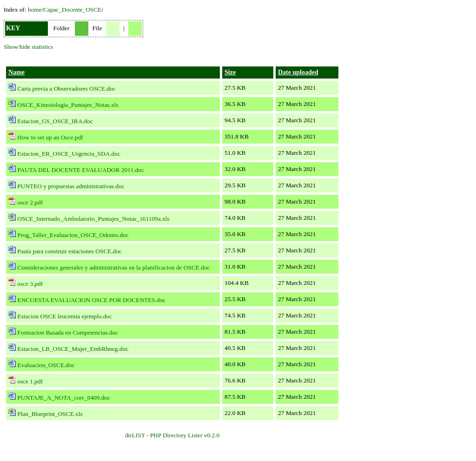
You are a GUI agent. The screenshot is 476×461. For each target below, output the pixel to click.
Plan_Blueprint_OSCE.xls (50, 414)
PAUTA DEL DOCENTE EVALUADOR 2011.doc (80, 170)
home (35, 10)
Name (17, 72)
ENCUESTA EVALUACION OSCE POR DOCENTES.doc (91, 300)
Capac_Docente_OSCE (72, 10)
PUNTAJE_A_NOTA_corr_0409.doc (64, 398)
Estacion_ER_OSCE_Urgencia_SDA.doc (69, 154)
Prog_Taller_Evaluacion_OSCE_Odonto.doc (73, 235)
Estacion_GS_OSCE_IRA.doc (55, 121)
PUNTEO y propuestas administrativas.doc (71, 186)
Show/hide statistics (28, 47)
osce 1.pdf (30, 381)
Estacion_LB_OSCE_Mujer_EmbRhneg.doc (73, 349)
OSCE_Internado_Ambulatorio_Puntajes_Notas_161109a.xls (93, 219)
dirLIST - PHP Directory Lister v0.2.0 (172, 435)
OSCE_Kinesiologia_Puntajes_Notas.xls (68, 105)
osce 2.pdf (30, 202)
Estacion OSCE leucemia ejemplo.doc (65, 316)
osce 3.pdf (30, 284)
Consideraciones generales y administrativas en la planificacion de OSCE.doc (113, 267)
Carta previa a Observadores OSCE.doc (66, 89)
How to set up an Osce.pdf (50, 137)
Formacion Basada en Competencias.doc (68, 333)
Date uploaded (298, 72)
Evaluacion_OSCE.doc (46, 365)
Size (230, 72)
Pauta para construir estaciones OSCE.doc (69, 251)
